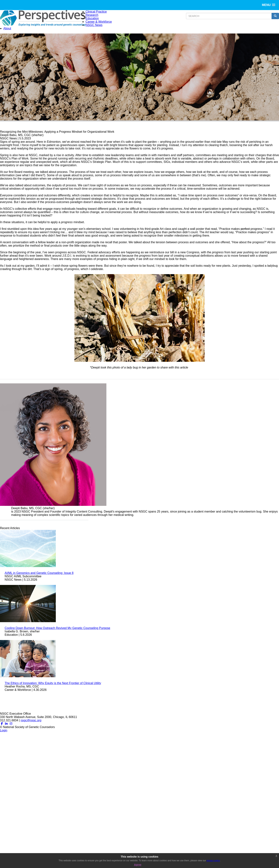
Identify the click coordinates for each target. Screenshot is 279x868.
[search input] (229, 16)
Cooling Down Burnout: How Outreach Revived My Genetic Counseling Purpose (57, 628)
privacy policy (213, 861)
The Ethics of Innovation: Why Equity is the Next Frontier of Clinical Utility (53, 683)
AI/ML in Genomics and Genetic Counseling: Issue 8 (39, 573)
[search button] (275, 16)
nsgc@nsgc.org (31, 720)
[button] (269, 5)
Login (4, 730)
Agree (138, 865)
